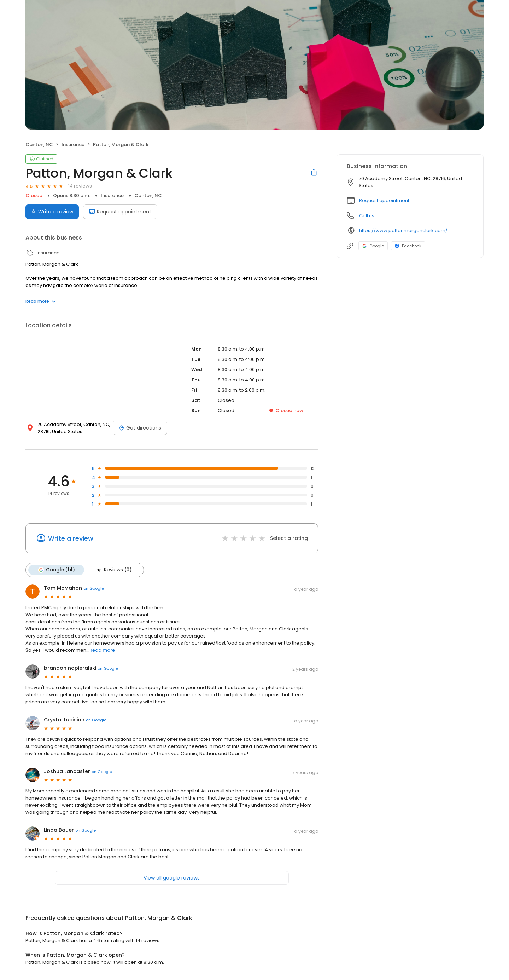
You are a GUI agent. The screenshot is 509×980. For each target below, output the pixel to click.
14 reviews (80, 186)
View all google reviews (172, 878)
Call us (367, 216)
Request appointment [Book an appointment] (120, 212)
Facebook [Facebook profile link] (408, 246)
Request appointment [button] (384, 200)
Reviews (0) (113, 570)
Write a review (71, 538)
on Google (94, 588)
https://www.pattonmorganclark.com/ (403, 230)
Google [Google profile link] (373, 246)
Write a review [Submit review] (52, 212)
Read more (41, 301)
